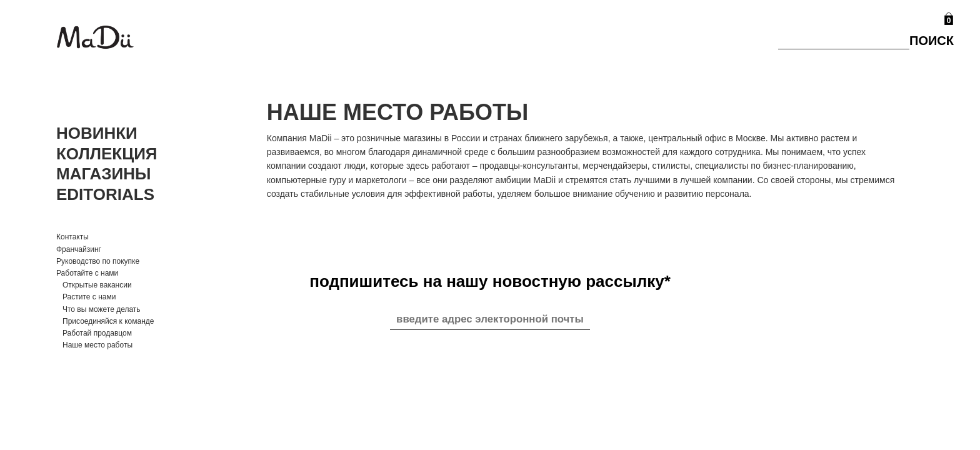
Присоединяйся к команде (108, 321)
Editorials (105, 194)
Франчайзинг (79, 249)
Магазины (104, 174)
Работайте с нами (87, 273)
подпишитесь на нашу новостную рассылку (490, 281)
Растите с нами (89, 297)
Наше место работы (97, 345)
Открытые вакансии (97, 285)
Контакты (72, 237)
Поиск (932, 41)
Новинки (97, 133)
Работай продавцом (97, 333)
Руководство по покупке (98, 261)
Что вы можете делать (102, 309)
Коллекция (107, 154)
